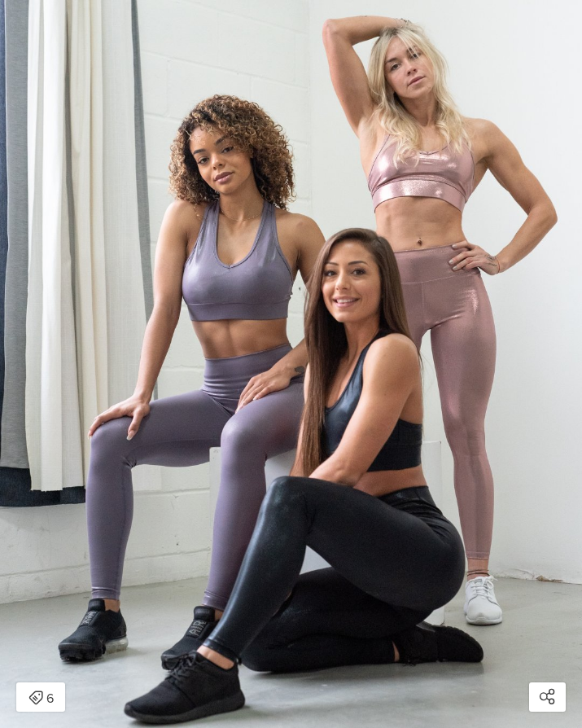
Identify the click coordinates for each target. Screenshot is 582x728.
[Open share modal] (547, 697)
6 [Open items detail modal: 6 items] (41, 699)
